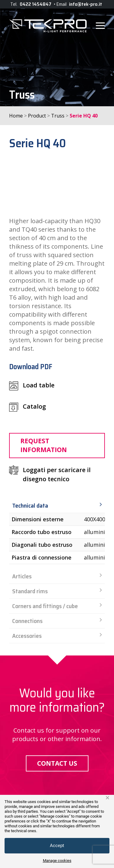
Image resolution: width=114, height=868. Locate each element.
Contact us (57, 763)
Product (37, 116)
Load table (32, 386)
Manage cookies (57, 861)
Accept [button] (57, 846)
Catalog (28, 407)
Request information (44, 445)
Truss (58, 116)
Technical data (57, 505)
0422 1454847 (36, 4)
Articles (57, 576)
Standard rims (57, 591)
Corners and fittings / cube (57, 606)
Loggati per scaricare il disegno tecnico (57, 474)
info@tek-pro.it (86, 4)
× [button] (107, 798)
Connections (57, 621)
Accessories (57, 636)
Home (16, 116)
